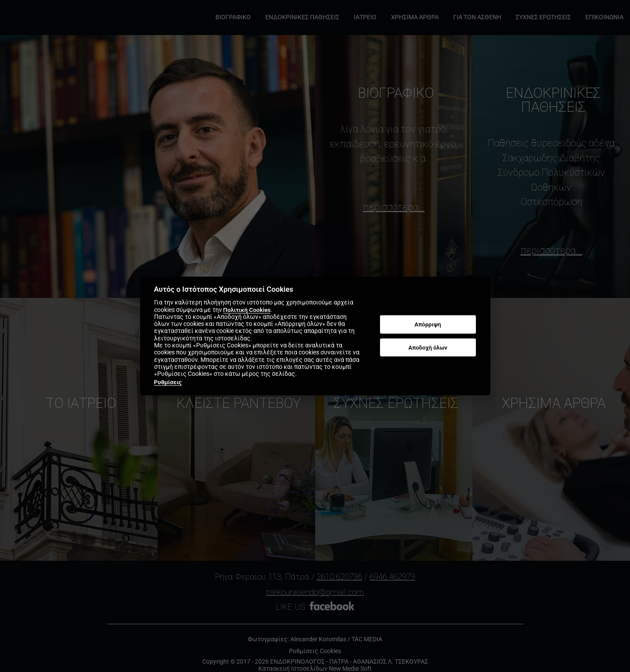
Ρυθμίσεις (168, 382)
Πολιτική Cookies (247, 309)
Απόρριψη (428, 324)
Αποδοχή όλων (428, 347)
